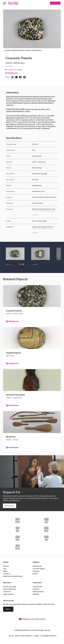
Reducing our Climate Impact (13, 576)
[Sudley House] (46, 538)
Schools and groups (10, 587)
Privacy (11, 636)
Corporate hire (37, 587)
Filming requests (38, 592)
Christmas (36, 589)
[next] (34, 265)
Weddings (36, 594)
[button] (15, 255)
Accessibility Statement (48, 636)
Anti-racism (7, 592)
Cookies (37, 636)
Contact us (7, 574)
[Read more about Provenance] (45, 212)
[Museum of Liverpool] (18, 521)
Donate (35, 574)
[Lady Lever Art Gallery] (18, 547)
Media (5, 571)
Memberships (37, 566)
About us (6, 566)
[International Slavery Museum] (18, 529)
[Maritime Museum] (46, 529)
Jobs (5, 569)
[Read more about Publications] (45, 230)
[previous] (9, 265)
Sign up (8, 609)
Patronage (36, 571)
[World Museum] (46, 521)
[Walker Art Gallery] (18, 538)
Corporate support (39, 569)
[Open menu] (5, 3)
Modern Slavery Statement (24, 636)
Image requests (8, 594)
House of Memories (10, 589)
